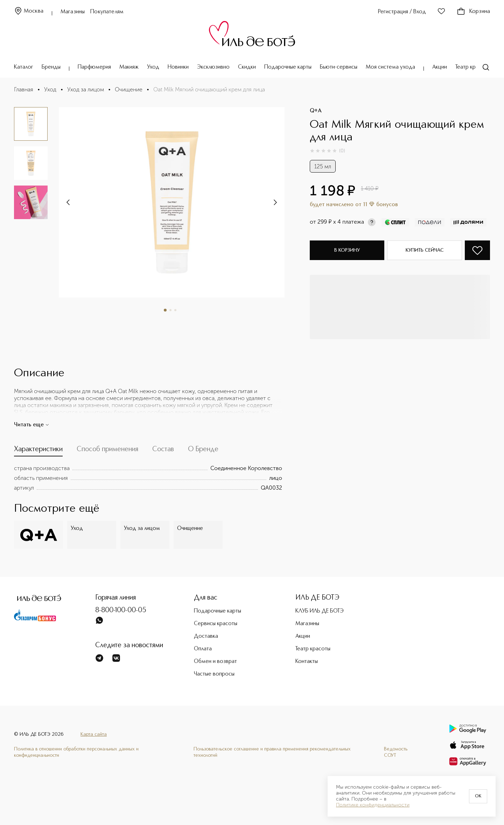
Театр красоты (473, 67)
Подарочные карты (288, 67)
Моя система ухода (390, 67)
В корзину (347, 250)
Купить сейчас (425, 250)
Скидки (247, 67)
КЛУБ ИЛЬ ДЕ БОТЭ (320, 611)
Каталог (24, 67)
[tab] (38, 451)
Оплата (203, 649)
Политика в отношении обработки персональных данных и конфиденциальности (76, 752)
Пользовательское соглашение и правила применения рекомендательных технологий (272, 752)
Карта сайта (94, 734)
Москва (29, 11)
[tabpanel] (148, 478)
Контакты (307, 662)
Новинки (178, 67)
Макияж (129, 67)
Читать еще (32, 425)
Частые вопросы (214, 674)
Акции (440, 67)
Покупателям (107, 12)
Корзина (473, 12)
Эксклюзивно (213, 67)
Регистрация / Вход (402, 12)
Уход (153, 67)
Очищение (129, 89)
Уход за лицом (86, 89)
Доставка (206, 636)
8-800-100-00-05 (121, 610)
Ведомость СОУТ (396, 752)
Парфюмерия (94, 67)
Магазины (73, 12)
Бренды (51, 67)
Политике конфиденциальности (373, 805)
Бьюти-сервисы (339, 67)
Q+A (316, 111)
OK (478, 796)
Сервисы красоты (216, 624)
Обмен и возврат (215, 662)
